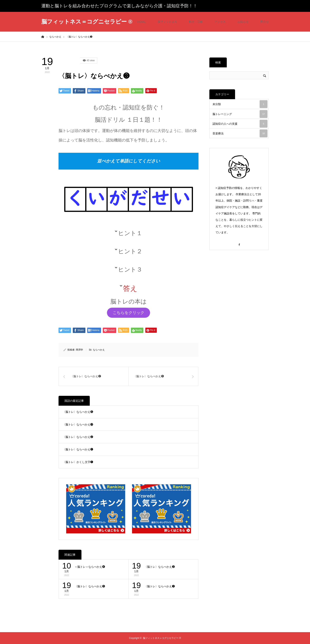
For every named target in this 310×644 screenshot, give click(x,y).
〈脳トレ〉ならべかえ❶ (78, 449)
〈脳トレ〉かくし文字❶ (78, 462)
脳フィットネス (167, 22)
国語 (69, 60)
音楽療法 (240, 133)
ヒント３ (130, 269)
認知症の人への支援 (240, 124)
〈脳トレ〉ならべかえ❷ (78, 437)
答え (130, 288)
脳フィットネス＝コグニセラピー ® (87, 22)
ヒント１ (130, 233)
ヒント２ (130, 251)
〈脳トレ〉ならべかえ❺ (78, 412)
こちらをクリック (129, 313)
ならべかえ (99, 350)
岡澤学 (79, 350)
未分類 (240, 104)
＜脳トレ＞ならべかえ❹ (90, 567)
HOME (142, 22)
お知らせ (243, 22)
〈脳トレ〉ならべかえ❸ (78, 424)
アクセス (220, 22)
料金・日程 (196, 22)
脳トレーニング (240, 114)
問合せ (265, 22)
